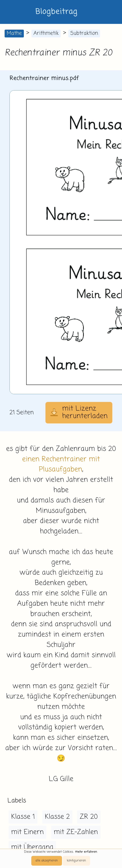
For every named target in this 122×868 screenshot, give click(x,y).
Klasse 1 (23, 817)
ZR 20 (89, 817)
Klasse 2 (57, 817)
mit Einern (27, 832)
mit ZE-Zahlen (76, 832)
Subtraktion (84, 33)
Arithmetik (46, 33)
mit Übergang (32, 847)
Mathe (14, 33)
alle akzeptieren (47, 861)
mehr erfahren (86, 852)
